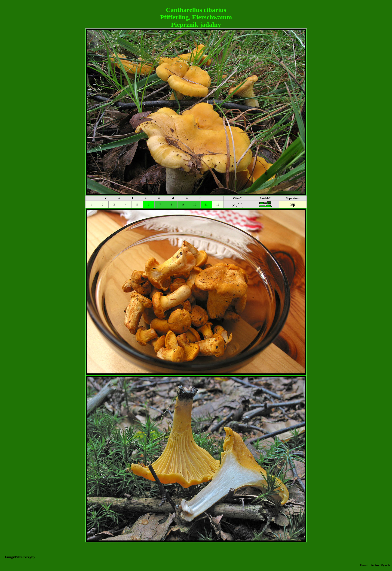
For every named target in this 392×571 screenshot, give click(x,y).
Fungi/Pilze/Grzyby (20, 557)
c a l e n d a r (156, 198)
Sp (293, 204)
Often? (237, 198)
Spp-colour (293, 198)
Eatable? (265, 198)
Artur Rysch (380, 565)
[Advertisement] (196, 4)
